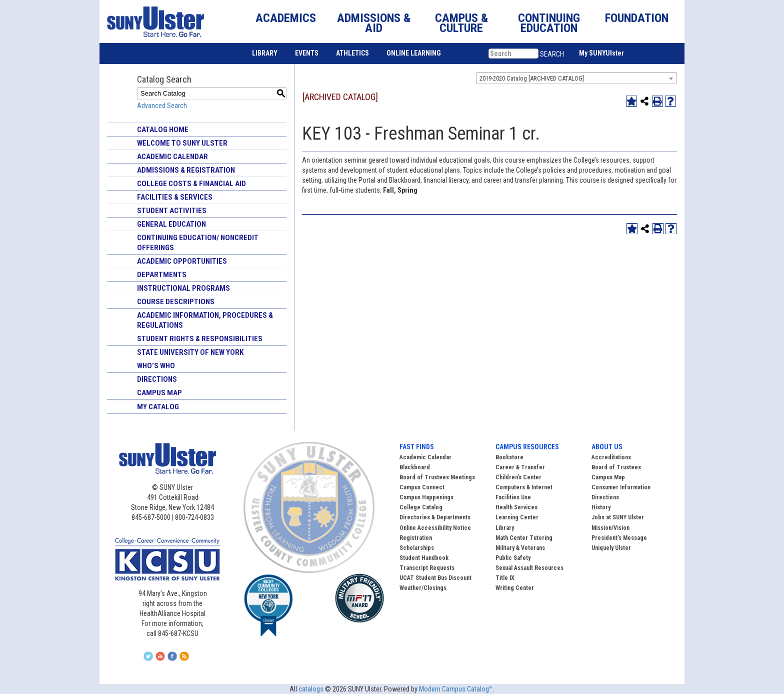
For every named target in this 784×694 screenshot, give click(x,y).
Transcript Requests (427, 568)
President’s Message (619, 538)
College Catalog (421, 507)
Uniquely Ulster (611, 548)
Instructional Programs (183, 288)
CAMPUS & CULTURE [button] (461, 23)
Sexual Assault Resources (529, 568)
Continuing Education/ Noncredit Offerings (198, 243)
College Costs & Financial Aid (191, 184)
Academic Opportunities (182, 261)
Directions (157, 379)
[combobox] (576, 78)
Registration (416, 538)
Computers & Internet (524, 487)
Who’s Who (156, 366)
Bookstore (509, 457)
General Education (171, 224)
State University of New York (190, 352)
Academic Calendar (172, 157)
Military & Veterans (520, 548)
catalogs (311, 689)
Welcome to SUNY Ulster (182, 143)
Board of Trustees (616, 467)
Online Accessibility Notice (435, 528)
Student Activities (172, 211)
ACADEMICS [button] (286, 18)
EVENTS (307, 53)
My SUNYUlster (601, 53)
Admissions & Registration (186, 170)
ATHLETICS (352, 53)
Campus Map (159, 393)
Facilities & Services (175, 197)
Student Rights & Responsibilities (200, 339)
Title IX (505, 578)
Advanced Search (162, 106)
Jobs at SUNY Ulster (618, 517)
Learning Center (517, 517)
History (601, 507)
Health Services (516, 507)
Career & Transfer (520, 467)
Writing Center (515, 588)
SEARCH (552, 54)
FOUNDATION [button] (637, 18)
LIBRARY (265, 53)
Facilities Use (513, 497)
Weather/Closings (423, 588)
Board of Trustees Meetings (437, 477)
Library (505, 528)
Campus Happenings (426, 497)
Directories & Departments (435, 517)
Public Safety (513, 558)
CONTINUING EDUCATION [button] (549, 23)
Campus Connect (422, 487)
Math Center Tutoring (524, 538)
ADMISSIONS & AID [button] (374, 23)
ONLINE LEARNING (414, 53)
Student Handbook (424, 558)
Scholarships (417, 548)
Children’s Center (518, 477)
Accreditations (611, 457)
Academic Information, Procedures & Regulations (205, 320)
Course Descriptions (176, 302)
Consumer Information (621, 487)
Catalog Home (163, 130)
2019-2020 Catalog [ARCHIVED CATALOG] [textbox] (532, 78)
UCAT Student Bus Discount (435, 578)
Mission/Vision (610, 528)
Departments (162, 275)
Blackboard (415, 467)
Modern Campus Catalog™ (456, 689)
